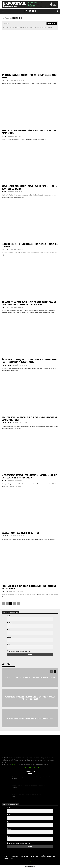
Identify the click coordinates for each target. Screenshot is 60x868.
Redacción (13, 81)
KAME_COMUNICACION (33, 861)
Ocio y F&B (5, 592)
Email (8, 630)
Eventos (4, 136)
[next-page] (18, 604)
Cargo (9, 644)
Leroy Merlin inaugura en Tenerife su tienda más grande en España (32, 777)
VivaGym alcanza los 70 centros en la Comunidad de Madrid (30, 718)
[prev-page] (3, 604)
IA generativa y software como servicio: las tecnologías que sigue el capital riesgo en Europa (29, 476)
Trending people (7, 365)
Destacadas (5, 81)
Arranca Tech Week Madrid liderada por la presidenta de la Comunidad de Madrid (29, 187)
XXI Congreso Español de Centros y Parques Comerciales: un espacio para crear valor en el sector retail (29, 303)
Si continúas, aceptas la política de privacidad (20, 651)
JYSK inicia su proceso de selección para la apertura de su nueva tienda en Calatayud (30, 698)
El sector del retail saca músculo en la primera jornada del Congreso (30, 245)
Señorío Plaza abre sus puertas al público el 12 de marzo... (29, 786)
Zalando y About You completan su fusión (21, 533)
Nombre (9, 616)
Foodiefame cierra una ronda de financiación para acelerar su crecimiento (29, 587)
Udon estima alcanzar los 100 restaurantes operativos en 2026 (30, 794)
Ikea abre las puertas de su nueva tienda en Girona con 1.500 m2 (30, 677)
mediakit (13, 764)
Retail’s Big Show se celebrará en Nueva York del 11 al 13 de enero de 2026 (29, 132)
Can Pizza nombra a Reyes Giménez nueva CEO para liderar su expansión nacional (29, 419)
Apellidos (9, 623)
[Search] (52, 24)
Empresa (9, 637)
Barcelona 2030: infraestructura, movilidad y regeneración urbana (29, 76)
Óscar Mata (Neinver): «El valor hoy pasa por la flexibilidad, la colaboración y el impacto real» (30, 361)
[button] (3, 11)
